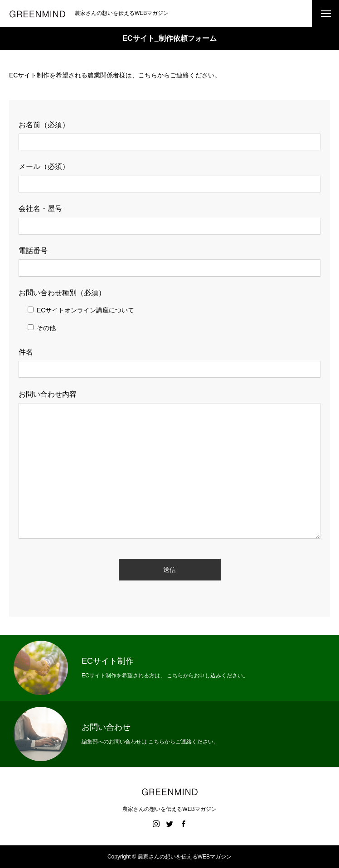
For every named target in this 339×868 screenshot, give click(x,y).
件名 (26, 352)
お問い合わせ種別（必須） (62, 293)
